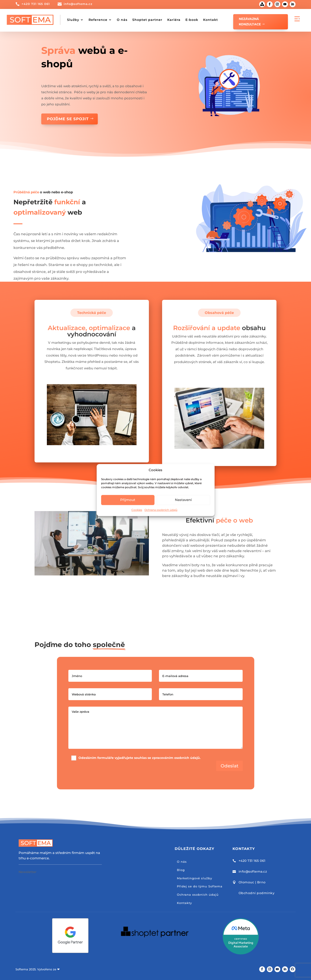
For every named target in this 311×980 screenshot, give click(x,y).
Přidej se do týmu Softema (200, 886)
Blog (181, 870)
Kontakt (211, 20)
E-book (192, 20)
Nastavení (183, 500)
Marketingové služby (195, 878)
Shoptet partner (147, 20)
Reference (98, 20)
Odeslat (229, 766)
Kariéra (174, 20)
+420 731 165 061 (36, 4)
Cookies (137, 510)
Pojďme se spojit (68, 119)
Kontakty (184, 903)
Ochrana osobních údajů (161, 510)
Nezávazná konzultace (250, 22)
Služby (73, 20)
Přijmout (128, 500)
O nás (122, 20)
